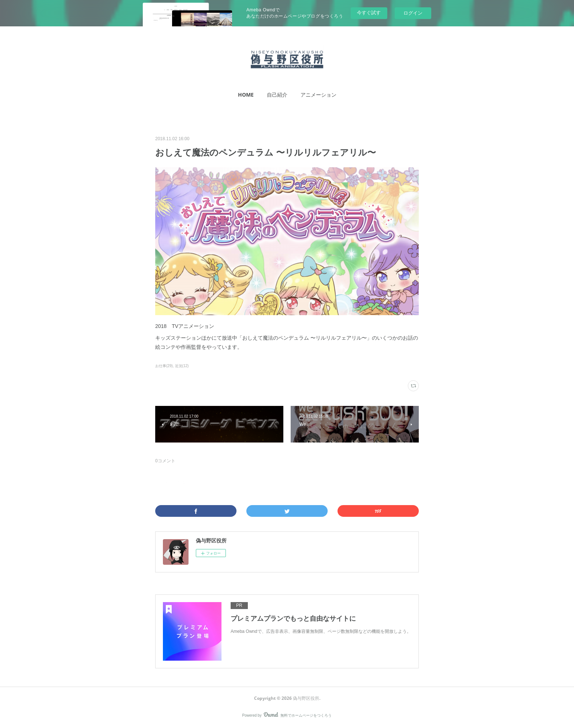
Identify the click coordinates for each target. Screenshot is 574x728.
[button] (246, 95)
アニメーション (318, 95)
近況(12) (182, 366)
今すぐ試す (369, 13)
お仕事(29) (164, 366)
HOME (246, 95)
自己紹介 (277, 95)
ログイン (413, 13)
